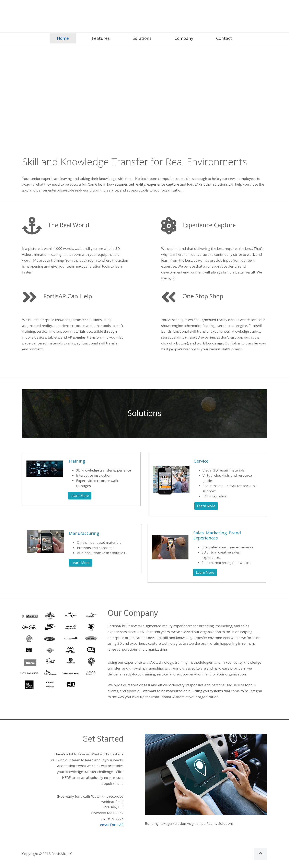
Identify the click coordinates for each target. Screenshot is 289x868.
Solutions (142, 38)
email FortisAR (112, 825)
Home (66, 38)
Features (101, 38)
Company (184, 38)
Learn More (80, 496)
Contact (224, 38)
